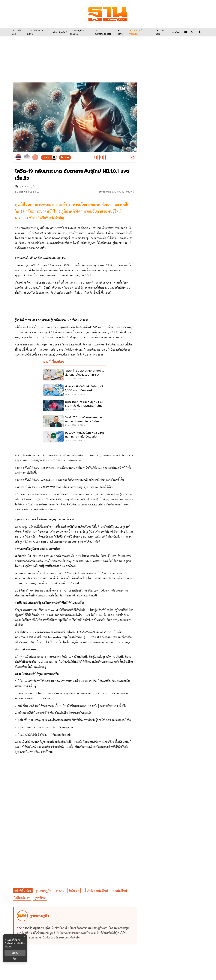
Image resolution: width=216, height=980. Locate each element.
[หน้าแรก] (18, 32)
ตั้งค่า (15, 959)
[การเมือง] (175, 32)
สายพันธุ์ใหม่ (120, 891)
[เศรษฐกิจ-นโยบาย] (81, 32)
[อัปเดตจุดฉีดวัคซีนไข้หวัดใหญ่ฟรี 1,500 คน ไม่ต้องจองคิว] (75, 390)
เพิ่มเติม (8, 947)
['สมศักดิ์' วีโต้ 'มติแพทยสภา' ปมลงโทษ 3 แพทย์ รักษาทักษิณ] (75, 421)
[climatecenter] (104, 32)
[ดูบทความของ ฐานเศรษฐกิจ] (75, 926)
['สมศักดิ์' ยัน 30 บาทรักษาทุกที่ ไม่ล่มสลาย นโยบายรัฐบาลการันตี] (75, 375)
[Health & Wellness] (141, 32)
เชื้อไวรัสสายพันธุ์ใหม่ (96, 891)
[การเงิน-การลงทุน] (38, 32)
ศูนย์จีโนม (40, 898)
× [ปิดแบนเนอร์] (25, 937)
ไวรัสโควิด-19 (22, 898)
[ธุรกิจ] (121, 32)
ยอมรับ (15, 953)
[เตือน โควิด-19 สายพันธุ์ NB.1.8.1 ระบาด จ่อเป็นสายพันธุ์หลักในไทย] (75, 406)
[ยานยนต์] (162, 32)
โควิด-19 (74, 891)
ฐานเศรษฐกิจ (43, 891)
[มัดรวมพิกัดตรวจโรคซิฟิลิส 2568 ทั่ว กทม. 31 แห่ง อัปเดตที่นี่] (75, 437)
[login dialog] (200, 32)
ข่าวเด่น (60, 891)
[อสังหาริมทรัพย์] (59, 32)
